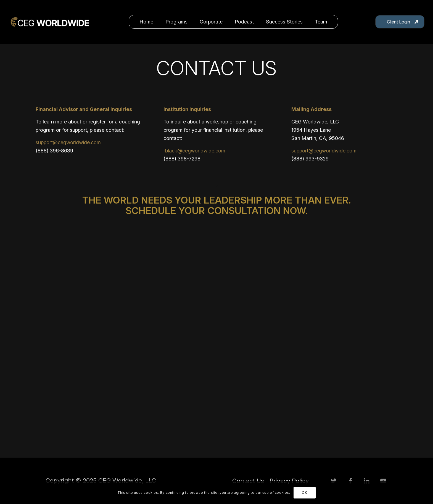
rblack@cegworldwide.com (194, 151)
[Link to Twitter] (334, 481)
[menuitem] (146, 22)
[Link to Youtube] (383, 481)
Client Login (398, 22)
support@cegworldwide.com (68, 142)
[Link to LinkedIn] (367, 481)
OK (304, 493)
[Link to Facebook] (350, 481)
